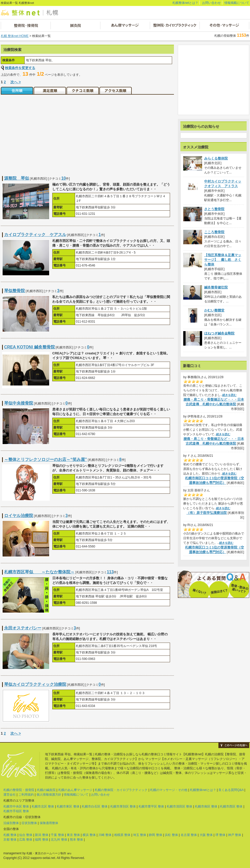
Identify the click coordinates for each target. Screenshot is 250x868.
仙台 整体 (26, 835)
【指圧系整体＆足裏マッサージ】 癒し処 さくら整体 (223, 260)
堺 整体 (220, 835)
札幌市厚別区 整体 (123, 806)
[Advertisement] (44, 132)
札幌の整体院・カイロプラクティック (121, 790)
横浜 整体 (89, 835)
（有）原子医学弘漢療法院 (207, 513)
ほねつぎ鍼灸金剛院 (219, 333)
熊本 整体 (76, 840)
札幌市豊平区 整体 (151, 806)
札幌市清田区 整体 (179, 806)
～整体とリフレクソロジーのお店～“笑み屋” (46, 459)
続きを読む (229, 395)
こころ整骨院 (214, 232)
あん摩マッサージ (125, 25)
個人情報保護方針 (49, 795)
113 (110, 572)
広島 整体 (26, 840)
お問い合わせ (211, 3)
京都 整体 (10, 840)
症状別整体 (29, 823)
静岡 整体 (155, 835)
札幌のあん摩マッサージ (75, 790)
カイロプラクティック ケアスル (35, 235)
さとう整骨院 (214, 209)
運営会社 (10, 795)
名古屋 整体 (189, 835)
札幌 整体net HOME (15, 36)
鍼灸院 (75, 25)
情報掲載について (237, 3)
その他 (224, 25)
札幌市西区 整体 (231, 806)
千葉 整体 (57, 835)
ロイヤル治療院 (19, 516)
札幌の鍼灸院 (46, 790)
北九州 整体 (59, 840)
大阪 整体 (206, 835)
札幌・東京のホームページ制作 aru (49, 853)
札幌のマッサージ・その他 (169, 790)
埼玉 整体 (140, 835)
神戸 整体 (235, 835)
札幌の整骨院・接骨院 (19, 790)
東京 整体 (73, 835)
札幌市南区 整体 (206, 806)
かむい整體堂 (214, 310)
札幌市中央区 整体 (16, 806)
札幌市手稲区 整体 (16, 811)
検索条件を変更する (20, 68)
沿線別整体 (11, 823)
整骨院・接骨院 (26, 25)
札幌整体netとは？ (185, 3)
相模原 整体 (122, 835)
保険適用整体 (49, 823)
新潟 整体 (42, 835)
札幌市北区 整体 (43, 806)
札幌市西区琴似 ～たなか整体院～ (39, 572)
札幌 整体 (10, 835)
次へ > (16, 82)
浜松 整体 (171, 835)
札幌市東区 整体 (68, 806)
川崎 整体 (105, 835)
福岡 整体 (42, 840)
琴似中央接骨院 (19, 403)
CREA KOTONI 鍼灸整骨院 (30, 347)
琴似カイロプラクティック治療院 (35, 684)
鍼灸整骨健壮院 (216, 287)
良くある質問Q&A (231, 790)
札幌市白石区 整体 (95, 806)
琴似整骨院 (14, 291)
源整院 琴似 (17, 178)
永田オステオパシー (23, 628)
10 (64, 178)
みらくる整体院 (216, 158)
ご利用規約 (26, 795)
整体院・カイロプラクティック (175, 25)
